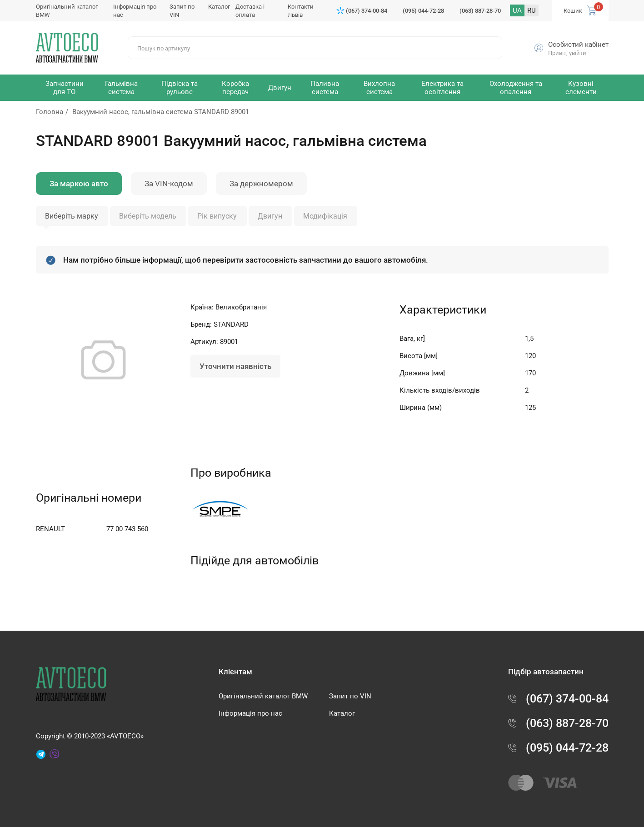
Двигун (270, 216)
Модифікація (325, 216)
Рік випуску (217, 216)
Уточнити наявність (235, 366)
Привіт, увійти (567, 53)
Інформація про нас (250, 713)
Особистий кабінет (578, 45)
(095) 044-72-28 (423, 11)
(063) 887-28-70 (480, 11)
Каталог (219, 7)
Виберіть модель (148, 216)
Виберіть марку (72, 216)
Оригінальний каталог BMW (263, 696)
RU (532, 10)
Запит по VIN (350, 696)
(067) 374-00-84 (367, 11)
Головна (50, 112)
